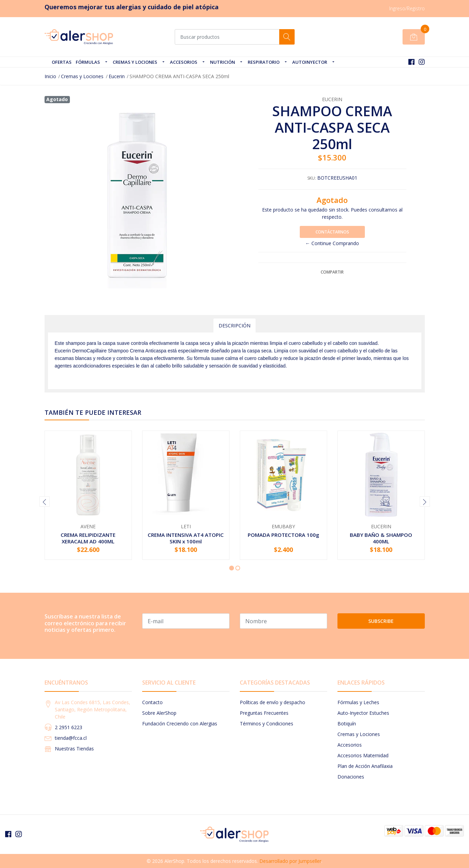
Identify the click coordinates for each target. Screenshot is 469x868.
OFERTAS (62, 62)
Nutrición (223, 62)
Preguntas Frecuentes (264, 713)
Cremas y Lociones (135, 62)
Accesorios (184, 62)
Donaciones (351, 777)
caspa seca (259, 351)
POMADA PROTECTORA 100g (283, 535)
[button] (232, 568)
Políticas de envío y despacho (273, 702)
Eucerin (117, 76)
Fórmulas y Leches (358, 702)
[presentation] (45, 502)
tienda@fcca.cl (71, 738)
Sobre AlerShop (159, 713)
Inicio (50, 76)
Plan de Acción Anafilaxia (365, 766)
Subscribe (381, 621)
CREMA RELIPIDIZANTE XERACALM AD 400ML (88, 538)
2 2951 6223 (69, 727)
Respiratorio (264, 62)
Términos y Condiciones (267, 724)
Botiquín (347, 724)
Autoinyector (310, 62)
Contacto (152, 702)
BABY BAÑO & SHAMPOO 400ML (381, 538)
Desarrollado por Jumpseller (290, 861)
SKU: (312, 178)
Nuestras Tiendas (74, 749)
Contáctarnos (332, 232)
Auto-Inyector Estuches (363, 713)
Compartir (332, 272)
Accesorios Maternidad (363, 755)
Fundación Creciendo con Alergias (180, 724)
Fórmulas (88, 62)
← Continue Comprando (332, 243)
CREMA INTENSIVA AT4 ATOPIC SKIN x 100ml (186, 538)
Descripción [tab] (234, 325)
